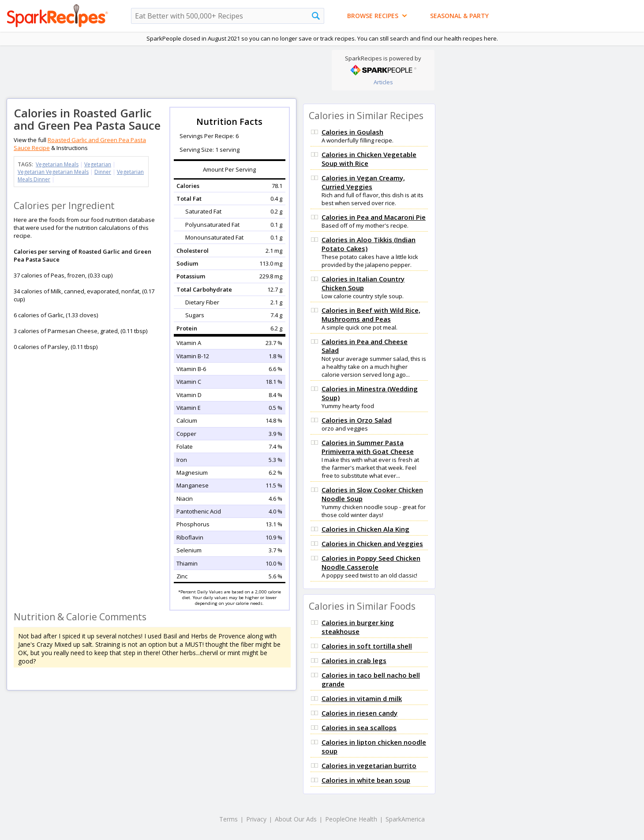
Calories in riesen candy (359, 713)
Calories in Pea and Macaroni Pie (374, 217)
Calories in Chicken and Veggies (372, 544)
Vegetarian (98, 164)
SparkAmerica (405, 819)
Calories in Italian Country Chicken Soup (363, 283)
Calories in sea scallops (359, 727)
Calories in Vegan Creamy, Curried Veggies (363, 182)
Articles (383, 82)
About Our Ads (296, 819)
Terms (228, 819)
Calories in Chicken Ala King (365, 529)
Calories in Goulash (352, 132)
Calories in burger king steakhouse (358, 627)
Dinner (103, 172)
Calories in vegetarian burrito (369, 765)
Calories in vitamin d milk (362, 698)
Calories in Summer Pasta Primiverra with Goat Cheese (368, 447)
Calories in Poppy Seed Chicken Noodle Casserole (371, 562)
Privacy (256, 819)
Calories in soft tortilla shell (367, 646)
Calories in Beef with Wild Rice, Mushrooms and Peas (371, 315)
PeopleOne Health (351, 819)
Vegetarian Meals (57, 164)
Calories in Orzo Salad (357, 420)
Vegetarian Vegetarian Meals (53, 172)
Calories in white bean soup (366, 780)
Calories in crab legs (354, 660)
